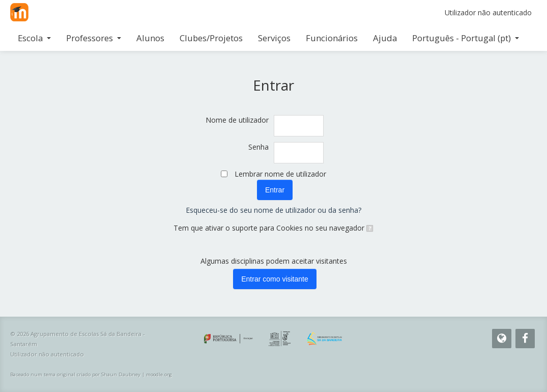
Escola (34, 38)
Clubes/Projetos (211, 38)
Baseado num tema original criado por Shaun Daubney (75, 374)
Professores (94, 38)
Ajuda (385, 38)
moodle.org (159, 374)
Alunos (150, 38)
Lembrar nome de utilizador (280, 174)
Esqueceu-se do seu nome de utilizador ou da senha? (273, 210)
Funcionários (332, 38)
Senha (258, 147)
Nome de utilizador (237, 120)
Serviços (274, 38)
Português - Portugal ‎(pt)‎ (466, 38)
